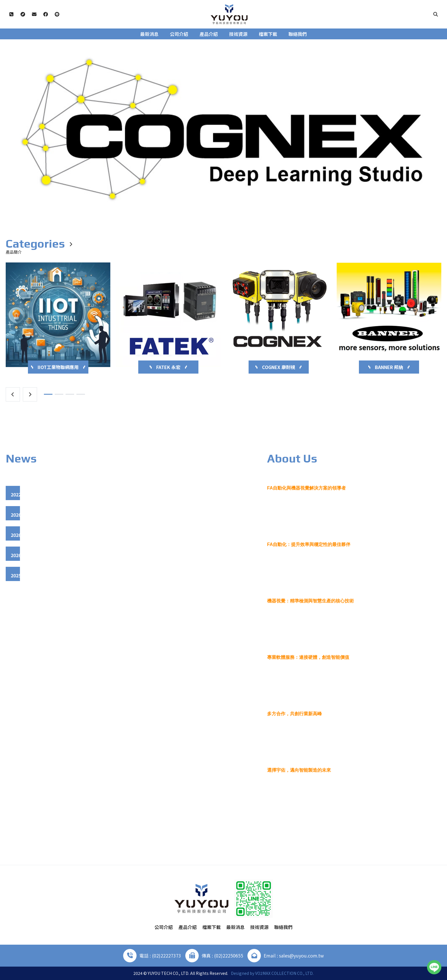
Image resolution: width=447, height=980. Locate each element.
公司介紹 (179, 34)
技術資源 (238, 34)
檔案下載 (268, 34)
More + (417, 825)
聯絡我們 (298, 34)
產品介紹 (209, 34)
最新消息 (149, 34)
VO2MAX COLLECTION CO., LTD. (284, 973)
